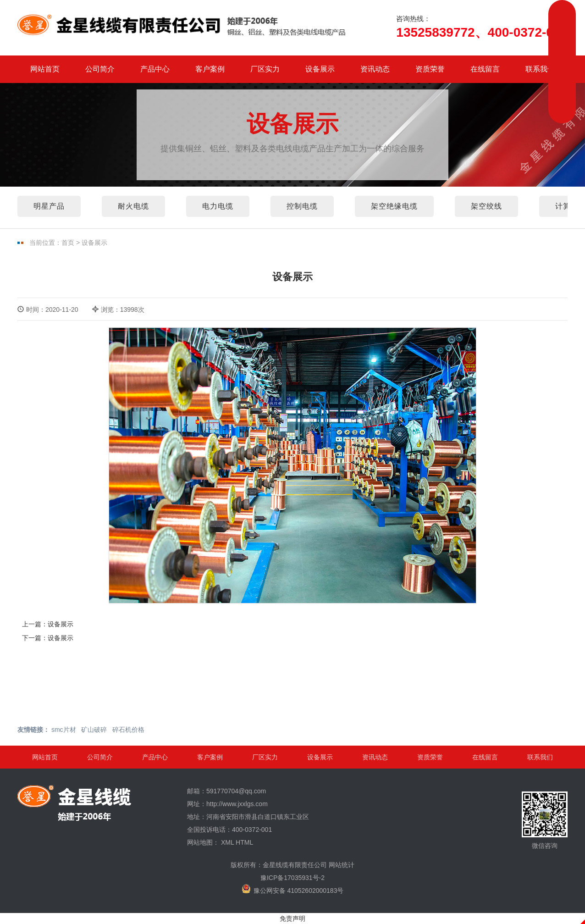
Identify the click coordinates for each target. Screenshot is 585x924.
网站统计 (342, 865)
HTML (244, 842)
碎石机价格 (128, 730)
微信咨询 (545, 820)
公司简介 (100, 69)
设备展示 (320, 69)
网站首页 (45, 69)
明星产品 (49, 206)
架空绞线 (486, 206)
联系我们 (540, 69)
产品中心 (155, 69)
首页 (68, 243)
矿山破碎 (94, 730)
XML (227, 842)
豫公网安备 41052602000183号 (293, 889)
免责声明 (292, 918)
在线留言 (485, 69)
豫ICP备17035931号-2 (292, 878)
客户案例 (210, 69)
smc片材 (64, 730)
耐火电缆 (133, 206)
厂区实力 (265, 69)
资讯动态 (375, 69)
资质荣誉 (430, 69)
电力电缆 (218, 206)
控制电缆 (302, 206)
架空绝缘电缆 (394, 206)
